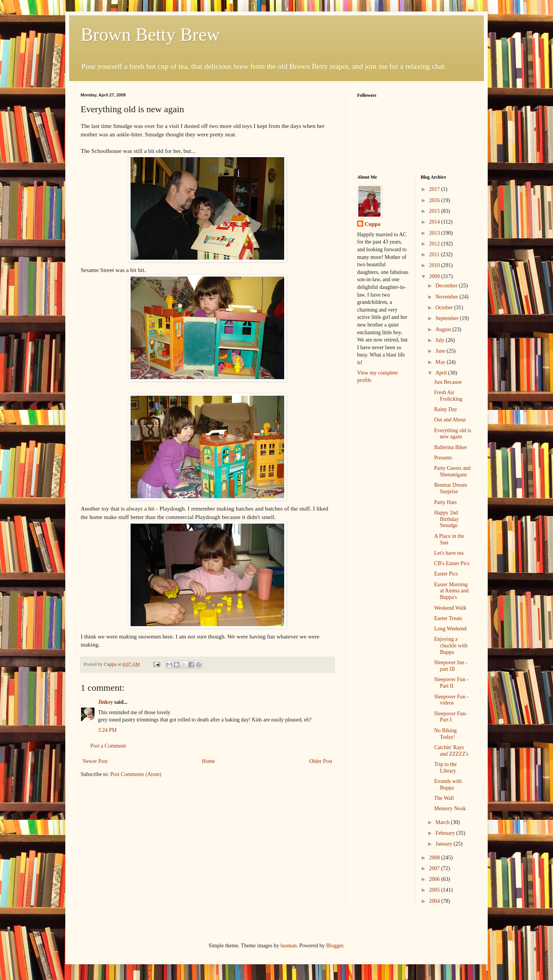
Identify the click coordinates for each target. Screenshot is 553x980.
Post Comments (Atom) (136, 774)
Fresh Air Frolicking (448, 396)
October (445, 308)
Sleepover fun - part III (450, 666)
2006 (435, 879)
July (441, 340)
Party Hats (445, 502)
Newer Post (95, 761)
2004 (435, 901)
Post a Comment (108, 746)
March (443, 822)
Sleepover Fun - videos (451, 700)
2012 (435, 244)
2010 (435, 265)
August (444, 329)
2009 (435, 276)
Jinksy (105, 702)
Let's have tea (449, 553)
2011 (435, 255)
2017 (435, 189)
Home (209, 761)
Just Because (448, 382)
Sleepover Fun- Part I (450, 717)
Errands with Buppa (448, 784)
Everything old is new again (452, 434)
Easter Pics (446, 574)
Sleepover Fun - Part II (451, 683)
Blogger (334, 946)
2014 (435, 222)
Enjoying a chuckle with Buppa (451, 646)
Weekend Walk (450, 608)
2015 (435, 211)
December (447, 286)
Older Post (321, 761)
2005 (435, 890)
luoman (288, 946)
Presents (443, 458)
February (446, 833)
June (441, 351)
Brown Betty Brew (150, 34)
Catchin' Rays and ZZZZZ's (451, 751)
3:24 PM (107, 730)
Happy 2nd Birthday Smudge (446, 519)
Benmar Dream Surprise (450, 488)
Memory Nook (450, 808)
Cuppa (373, 224)
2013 (435, 233)
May (441, 362)
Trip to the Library (445, 768)
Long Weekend (450, 629)
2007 (435, 868)
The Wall (444, 798)
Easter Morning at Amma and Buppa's (451, 591)
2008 (435, 858)
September (448, 318)
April (442, 373)
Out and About (450, 420)
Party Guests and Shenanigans (452, 471)
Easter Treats (448, 618)
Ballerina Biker (450, 447)
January (445, 844)
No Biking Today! (445, 734)
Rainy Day (445, 409)
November (448, 297)
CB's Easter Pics (452, 563)
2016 (435, 200)
